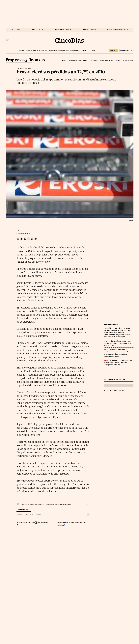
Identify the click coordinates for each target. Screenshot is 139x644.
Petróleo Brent (60, 30)
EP (18, 230)
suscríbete (114, 51)
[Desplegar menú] (7, 40)
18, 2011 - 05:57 (23, 233)
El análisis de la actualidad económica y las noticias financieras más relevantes (45, 504)
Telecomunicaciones (74, 61)
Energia (85, 61)
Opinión (84, 51)
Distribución (21, 515)
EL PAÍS (91, 50)
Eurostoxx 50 (86, 30)
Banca (64, 61)
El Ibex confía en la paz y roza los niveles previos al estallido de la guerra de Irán (118, 343)
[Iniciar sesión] (126, 51)
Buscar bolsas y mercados (115, 380)
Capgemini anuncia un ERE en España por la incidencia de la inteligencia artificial (118, 363)
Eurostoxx (114, 391)
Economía (44, 51)
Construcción (94, 61)
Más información (23, 525)
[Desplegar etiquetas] (88, 514)
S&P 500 (35, 30)
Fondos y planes (63, 51)
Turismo (118, 61)
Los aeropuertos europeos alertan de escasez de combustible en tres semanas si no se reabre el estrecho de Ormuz (118, 353)
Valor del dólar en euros (114, 30)
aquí (63, 525)
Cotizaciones (53, 51)
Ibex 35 (13, 30)
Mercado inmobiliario (107, 61)
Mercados (36, 51)
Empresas (30, 515)
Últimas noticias (75, 51)
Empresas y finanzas (26, 51)
